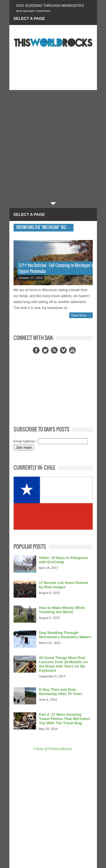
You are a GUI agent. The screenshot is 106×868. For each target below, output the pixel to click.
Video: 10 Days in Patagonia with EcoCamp (63, 560)
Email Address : (25, 441)
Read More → (81, 315)
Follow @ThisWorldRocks (53, 749)
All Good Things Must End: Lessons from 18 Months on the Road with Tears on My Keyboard (63, 664)
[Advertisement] (53, 146)
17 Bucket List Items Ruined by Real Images (63, 585)
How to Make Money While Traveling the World (62, 610)
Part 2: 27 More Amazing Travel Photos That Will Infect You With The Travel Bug (65, 719)
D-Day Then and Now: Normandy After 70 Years (61, 692)
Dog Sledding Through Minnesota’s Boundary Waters (65, 635)
